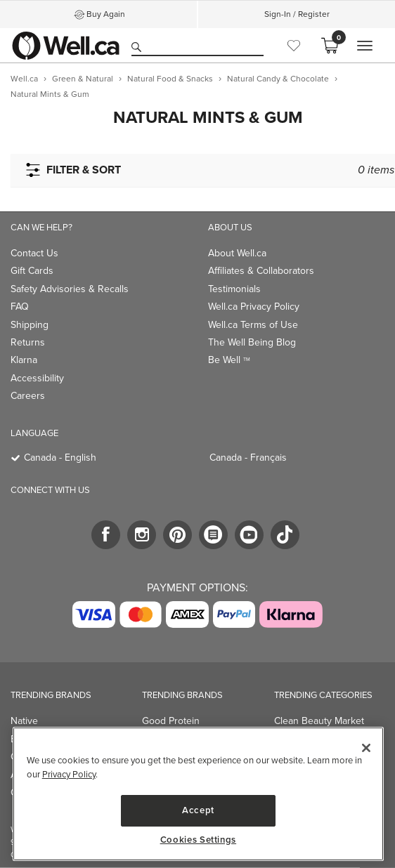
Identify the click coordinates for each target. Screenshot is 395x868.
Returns (28, 342)
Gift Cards (32, 271)
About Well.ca (237, 253)
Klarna (24, 360)
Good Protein (171, 721)
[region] (198, 794)
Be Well (229, 360)
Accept (198, 810)
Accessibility (37, 378)
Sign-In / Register (297, 14)
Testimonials (234, 289)
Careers (28, 396)
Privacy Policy (69, 774)
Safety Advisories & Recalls (70, 289)
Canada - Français (248, 458)
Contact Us (34, 253)
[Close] (366, 748)
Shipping (30, 325)
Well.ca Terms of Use (253, 325)
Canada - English (60, 458)
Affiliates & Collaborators (261, 271)
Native (24, 721)
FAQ (20, 307)
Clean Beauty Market (319, 721)
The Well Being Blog (252, 342)
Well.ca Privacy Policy (254, 307)
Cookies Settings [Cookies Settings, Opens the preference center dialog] (199, 840)
